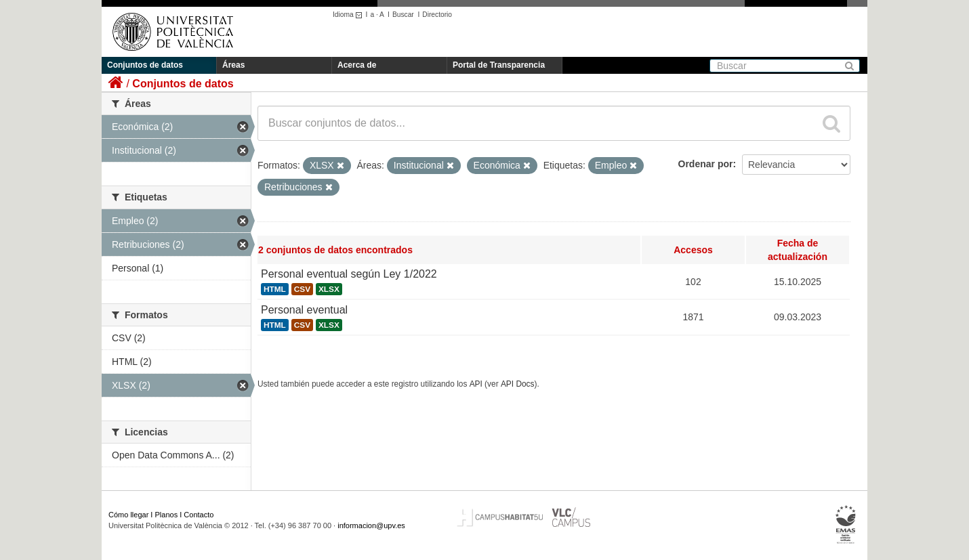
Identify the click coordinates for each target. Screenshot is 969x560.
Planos (167, 515)
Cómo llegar (128, 515)
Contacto (199, 515)
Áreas (233, 65)
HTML (275, 289)
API (476, 384)
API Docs (518, 384)
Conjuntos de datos (145, 65)
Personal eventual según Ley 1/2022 (349, 274)
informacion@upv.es (371, 525)
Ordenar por (706, 164)
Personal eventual (304, 310)
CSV (302, 289)
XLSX (329, 289)
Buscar (403, 15)
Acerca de (357, 65)
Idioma (349, 15)
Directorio (437, 15)
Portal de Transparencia (499, 65)
